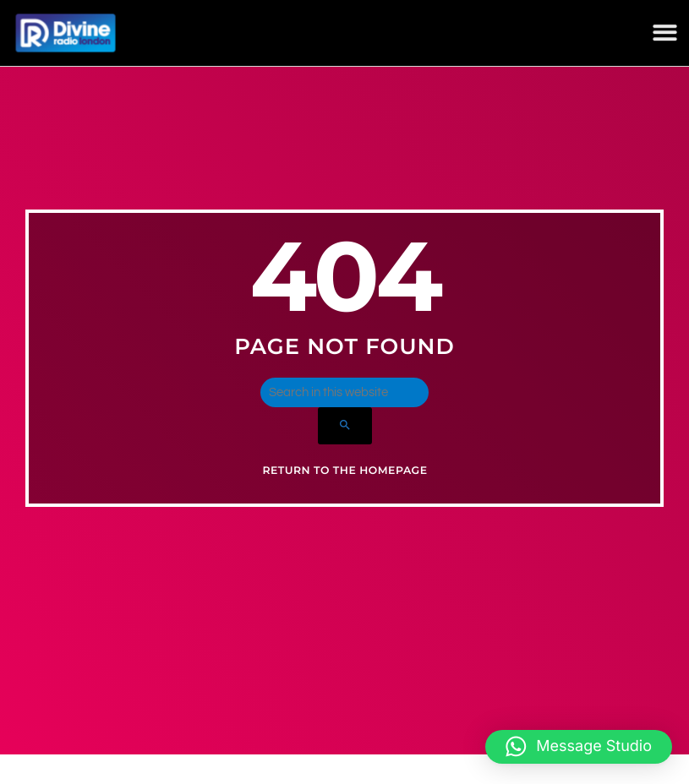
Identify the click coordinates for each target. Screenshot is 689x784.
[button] (665, 32)
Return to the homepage (344, 489)
